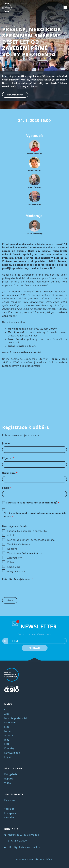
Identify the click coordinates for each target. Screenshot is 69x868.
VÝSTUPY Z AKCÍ (15, 769)
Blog (7, 740)
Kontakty (9, 748)
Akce (7, 714)
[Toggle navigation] (65, 7)
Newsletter (11, 722)
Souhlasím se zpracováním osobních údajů (33, 503)
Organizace (10, 473)
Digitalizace (14, 567)
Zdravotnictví (15, 558)
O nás (8, 709)
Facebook (10, 800)
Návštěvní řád (12, 753)
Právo (11, 562)
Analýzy (9, 735)
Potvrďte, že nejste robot (18, 579)
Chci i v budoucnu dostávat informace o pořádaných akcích (35, 515)
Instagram (10, 813)
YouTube (9, 809)
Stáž (7, 727)
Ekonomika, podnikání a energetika (27, 531)
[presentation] (24, 588)
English (8, 757)
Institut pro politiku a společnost (38, 859)
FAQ (7, 744)
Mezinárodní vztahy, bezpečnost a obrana (31, 540)
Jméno (7, 443)
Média (8, 731)
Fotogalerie (11, 774)
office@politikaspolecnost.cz (22, 847)
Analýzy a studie (16, 571)
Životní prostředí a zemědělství (25, 553)
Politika (12, 535)
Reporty (9, 779)
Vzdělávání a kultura (19, 544)
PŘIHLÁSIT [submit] (34, 648)
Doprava (12, 549)
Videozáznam (15, 95)
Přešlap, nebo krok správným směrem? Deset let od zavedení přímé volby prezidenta (32, 42)
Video (8, 783)
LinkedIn (9, 817)
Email (6, 488)
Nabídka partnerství (16, 718)
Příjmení (8, 458)
